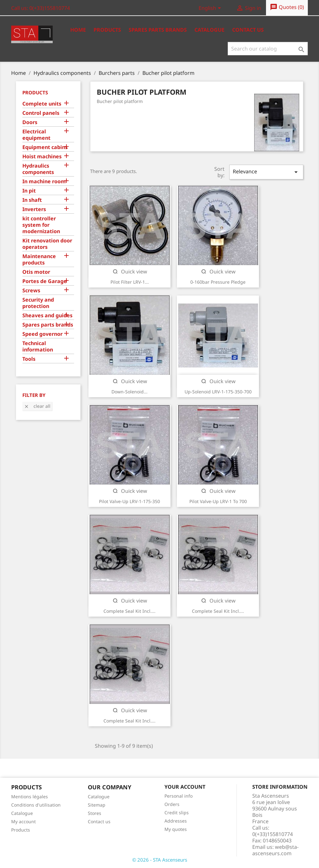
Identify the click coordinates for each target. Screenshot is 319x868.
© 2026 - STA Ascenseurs (160, 860)
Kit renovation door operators (47, 244)
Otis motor (36, 272)
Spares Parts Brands (158, 30)
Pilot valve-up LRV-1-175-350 (129, 501)
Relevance (266, 172)
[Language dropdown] (211, 9)
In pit (29, 191)
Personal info (178, 796)
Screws (31, 291)
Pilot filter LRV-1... (130, 282)
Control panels (41, 113)
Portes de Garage (45, 281)
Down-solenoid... (129, 392)
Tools (29, 359)
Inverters (34, 209)
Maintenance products (39, 260)
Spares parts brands (48, 325)
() (287, 7)
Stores (95, 813)
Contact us (248, 30)
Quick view (130, 272)
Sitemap (97, 805)
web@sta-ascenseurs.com (275, 850)
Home (78, 30)
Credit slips (177, 813)
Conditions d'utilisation (36, 805)
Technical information (38, 347)
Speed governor (42, 334)
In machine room (44, 181)
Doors (30, 122)
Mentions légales (30, 797)
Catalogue (209, 30)
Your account (185, 787)
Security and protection (38, 303)
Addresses (176, 821)
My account (23, 821)
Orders (172, 804)
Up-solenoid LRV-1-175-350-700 (218, 392)
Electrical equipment (36, 135)
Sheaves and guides (47, 316)
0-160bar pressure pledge (218, 282)
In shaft (32, 200)
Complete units (42, 104)
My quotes (176, 829)
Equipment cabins (45, 147)
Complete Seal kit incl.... (129, 611)
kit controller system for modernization (41, 225)
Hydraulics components (38, 169)
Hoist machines (42, 157)
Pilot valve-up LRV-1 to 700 (218, 501)
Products (107, 30)
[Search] (268, 49)
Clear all (37, 406)
